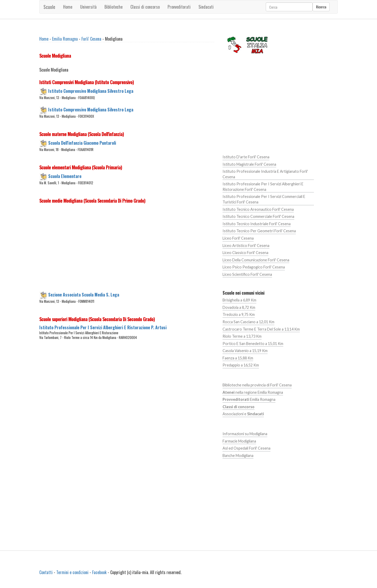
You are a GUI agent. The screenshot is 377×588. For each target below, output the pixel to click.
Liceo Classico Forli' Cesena (245, 253)
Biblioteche (113, 7)
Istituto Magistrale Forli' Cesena (249, 164)
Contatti (46, 572)
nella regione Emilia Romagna (253, 392)
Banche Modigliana (238, 455)
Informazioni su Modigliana (245, 434)
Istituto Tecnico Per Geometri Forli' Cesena (259, 231)
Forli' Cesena (91, 39)
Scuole (49, 7)
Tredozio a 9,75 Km (239, 314)
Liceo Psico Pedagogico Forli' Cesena (254, 267)
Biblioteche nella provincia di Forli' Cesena (257, 385)
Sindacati (206, 7)
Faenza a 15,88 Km (238, 358)
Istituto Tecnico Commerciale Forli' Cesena (258, 216)
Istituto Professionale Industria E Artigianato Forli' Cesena (265, 174)
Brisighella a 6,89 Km (239, 300)
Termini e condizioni (72, 572)
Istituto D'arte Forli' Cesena (246, 157)
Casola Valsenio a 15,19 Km (245, 351)
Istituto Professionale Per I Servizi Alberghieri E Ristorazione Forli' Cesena (263, 187)
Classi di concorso (145, 7)
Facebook (99, 572)
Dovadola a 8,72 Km (239, 307)
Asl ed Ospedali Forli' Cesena (246, 448)
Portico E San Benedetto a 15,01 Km (253, 344)
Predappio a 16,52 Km (241, 365)
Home (68, 7)
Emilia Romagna (65, 39)
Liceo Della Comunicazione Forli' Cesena (256, 260)
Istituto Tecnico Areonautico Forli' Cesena (258, 209)
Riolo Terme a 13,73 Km (242, 336)
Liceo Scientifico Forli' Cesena (247, 274)
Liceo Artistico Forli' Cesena (246, 246)
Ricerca (321, 7)
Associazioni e (243, 414)
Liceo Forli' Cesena (238, 238)
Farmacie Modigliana (239, 441)
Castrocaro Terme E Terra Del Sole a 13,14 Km (261, 329)
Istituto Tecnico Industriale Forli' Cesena (257, 224)
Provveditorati (179, 7)
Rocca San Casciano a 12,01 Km (248, 322)
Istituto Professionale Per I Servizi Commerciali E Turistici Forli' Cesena (264, 199)
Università (88, 7)
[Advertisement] (127, 249)
